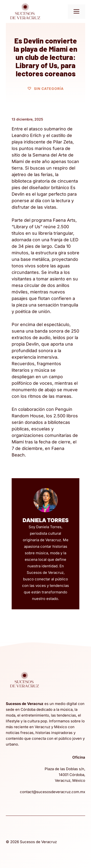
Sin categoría (49, 89)
